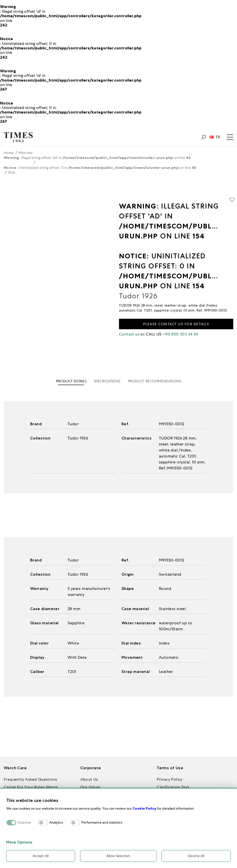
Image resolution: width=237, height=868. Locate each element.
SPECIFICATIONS (107, 381)
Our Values (91, 787)
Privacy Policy (170, 779)
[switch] (43, 822)
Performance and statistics (102, 822)
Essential (24, 822)
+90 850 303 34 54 (180, 334)
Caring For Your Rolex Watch (31, 787)
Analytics (56, 822)
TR (215, 137)
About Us (89, 779)
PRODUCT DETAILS (71, 381)
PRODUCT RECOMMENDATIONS (155, 381)
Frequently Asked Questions (30, 779)
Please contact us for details (176, 324)
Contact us (129, 334)
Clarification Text (173, 787)
